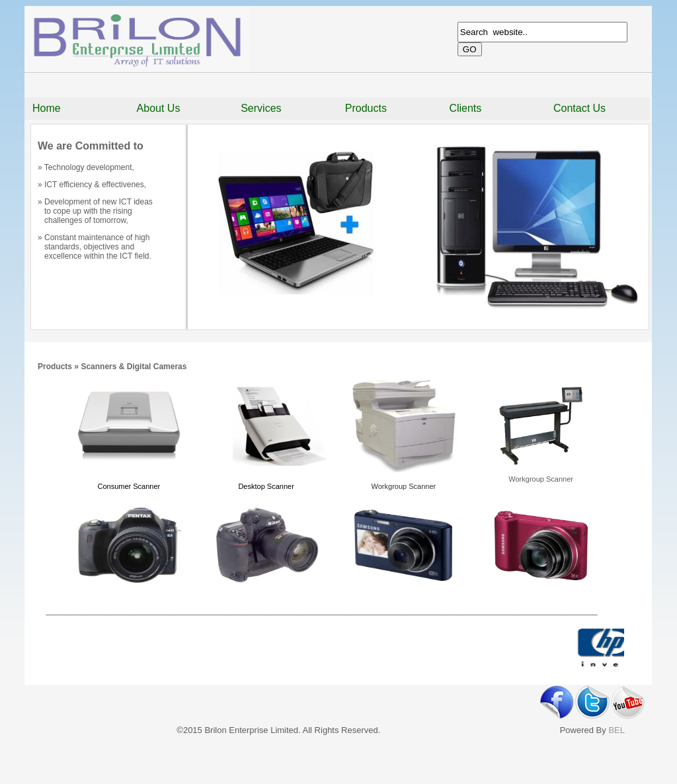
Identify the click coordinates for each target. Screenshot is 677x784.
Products (366, 108)
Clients (465, 108)
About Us (159, 108)
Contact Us (579, 108)
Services (261, 108)
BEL (617, 730)
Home (47, 108)
